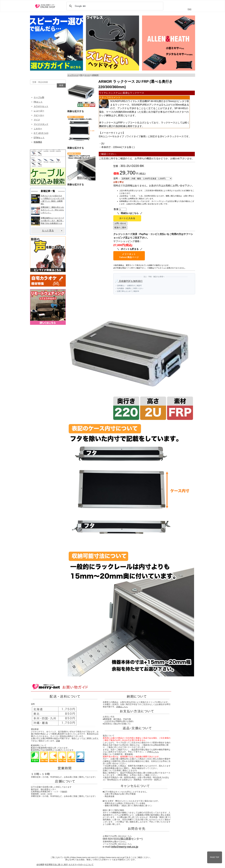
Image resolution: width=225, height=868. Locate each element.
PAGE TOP (215, 857)
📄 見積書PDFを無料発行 (129, 281)
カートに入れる (127, 218)
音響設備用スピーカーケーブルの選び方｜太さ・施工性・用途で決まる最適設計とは (52, 221)
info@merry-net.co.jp (125, 847)
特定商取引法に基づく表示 (56, 865)
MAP (64, 792)
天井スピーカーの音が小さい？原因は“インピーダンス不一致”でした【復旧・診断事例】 (53, 200)
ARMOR (95, 75)
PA (81, 75)
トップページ (73, 75)
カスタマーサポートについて (81, 865)
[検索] (114, 6)
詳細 (58, 741)
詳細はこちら (122, 707)
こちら (156, 752)
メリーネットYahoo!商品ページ (129, 256)
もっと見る (48, 231)
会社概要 (40, 865)
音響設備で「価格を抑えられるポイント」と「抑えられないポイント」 (52, 210)
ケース (87, 75)
